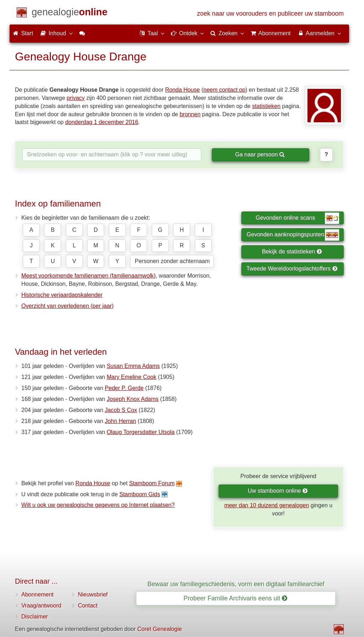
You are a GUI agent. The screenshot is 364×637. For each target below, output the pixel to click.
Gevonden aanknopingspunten (293, 235)
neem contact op (224, 90)
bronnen (190, 114)
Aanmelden (319, 33)
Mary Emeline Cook (132, 377)
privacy (76, 98)
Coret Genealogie (159, 629)
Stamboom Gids (140, 494)
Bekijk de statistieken (292, 251)
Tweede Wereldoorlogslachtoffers (292, 269)
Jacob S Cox (121, 410)
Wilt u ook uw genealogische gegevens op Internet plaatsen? (98, 505)
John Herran (121, 421)
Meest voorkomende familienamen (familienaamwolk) (89, 276)
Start (23, 33)
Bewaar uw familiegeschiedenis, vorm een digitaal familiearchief (236, 584)
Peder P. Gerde (124, 388)
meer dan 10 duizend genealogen (267, 505)
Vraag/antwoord (41, 606)
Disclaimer (35, 617)
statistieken (266, 106)
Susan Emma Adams (133, 366)
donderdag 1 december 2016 (102, 122)
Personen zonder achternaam (172, 261)
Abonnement (38, 595)
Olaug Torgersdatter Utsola (141, 432)
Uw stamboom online (278, 491)
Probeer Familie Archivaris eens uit (235, 598)
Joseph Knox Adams (133, 399)
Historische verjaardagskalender (62, 295)
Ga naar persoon (260, 154)
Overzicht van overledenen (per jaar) (68, 306)
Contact (88, 606)
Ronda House (182, 90)
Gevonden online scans (297, 218)
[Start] (69, 13)
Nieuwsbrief (93, 595)
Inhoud (56, 33)
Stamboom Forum (152, 483)
